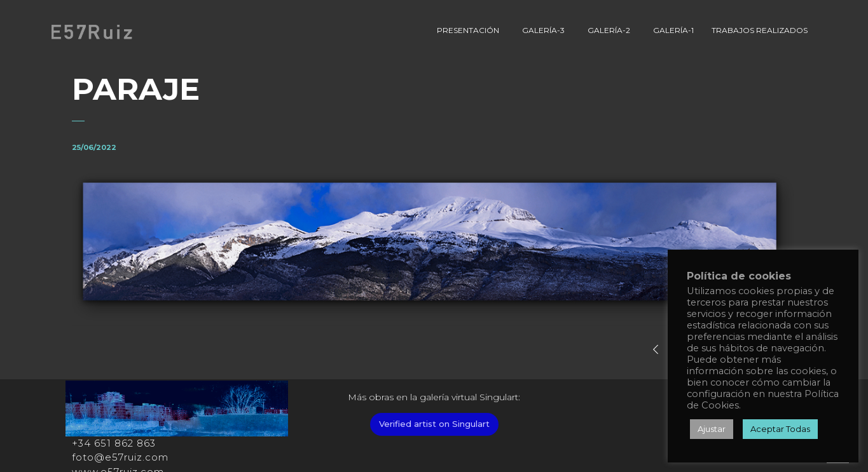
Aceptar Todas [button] (780, 429)
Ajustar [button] (712, 429)
